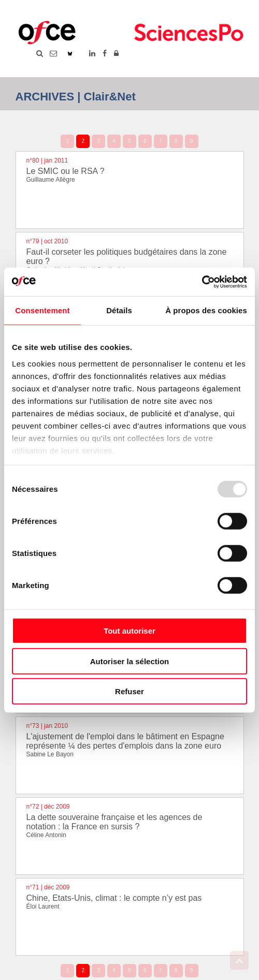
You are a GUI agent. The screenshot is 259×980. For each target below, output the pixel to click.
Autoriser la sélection (130, 661)
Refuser (129, 691)
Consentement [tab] (42, 310)
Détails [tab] (119, 310)
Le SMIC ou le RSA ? (66, 171)
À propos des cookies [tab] (206, 310)
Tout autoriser (129, 631)
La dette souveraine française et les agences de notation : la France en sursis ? (114, 822)
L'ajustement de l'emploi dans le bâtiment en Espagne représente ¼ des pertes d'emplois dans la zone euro (125, 741)
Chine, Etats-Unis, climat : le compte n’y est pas (114, 898)
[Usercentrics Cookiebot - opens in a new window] (202, 282)
